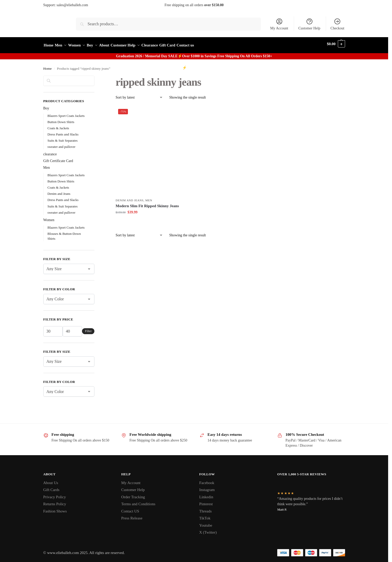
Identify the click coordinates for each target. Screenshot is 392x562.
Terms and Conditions (138, 501)
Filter (88, 328)
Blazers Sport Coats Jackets (66, 113)
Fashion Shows (55, 508)
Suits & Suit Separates (63, 138)
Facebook (207, 480)
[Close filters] (96, 76)
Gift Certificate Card (58, 158)
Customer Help (309, 24)
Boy (46, 105)
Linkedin (206, 494)
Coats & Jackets (58, 125)
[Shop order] (139, 95)
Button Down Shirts (61, 119)
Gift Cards (51, 487)
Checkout (338, 24)
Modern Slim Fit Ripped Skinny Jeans (147, 203)
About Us (51, 480)
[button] (336, 44)
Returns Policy (55, 501)
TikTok (205, 516)
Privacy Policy (55, 494)
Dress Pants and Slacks (63, 131)
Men (149, 198)
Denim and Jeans (129, 198)
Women (49, 217)
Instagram (207, 487)
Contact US (130, 508)
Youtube (206, 523)
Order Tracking (133, 494)
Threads (206, 508)
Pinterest (206, 501)
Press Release (132, 516)
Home (48, 66)
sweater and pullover (61, 144)
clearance (50, 152)
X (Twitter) (208, 530)
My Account (279, 24)
